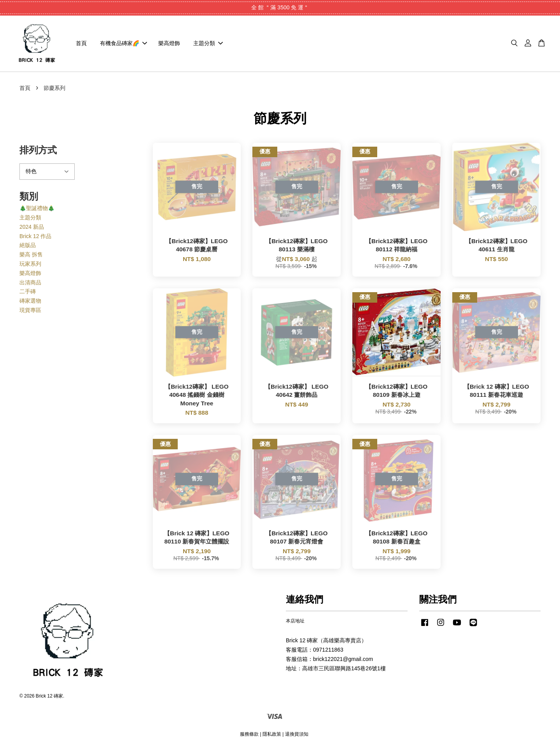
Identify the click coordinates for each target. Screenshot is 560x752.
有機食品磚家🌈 (123, 44)
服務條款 (249, 736)
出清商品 (30, 284)
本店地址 (295, 623)
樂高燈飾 (169, 44)
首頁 (81, 44)
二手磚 (28, 294)
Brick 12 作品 (35, 238)
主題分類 (208, 44)
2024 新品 (32, 229)
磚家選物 (30, 303)
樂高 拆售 (31, 257)
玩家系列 (30, 266)
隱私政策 (272, 736)
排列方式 (38, 152)
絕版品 (28, 247)
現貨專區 (30, 312)
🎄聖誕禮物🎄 (37, 210)
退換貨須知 (297, 736)
